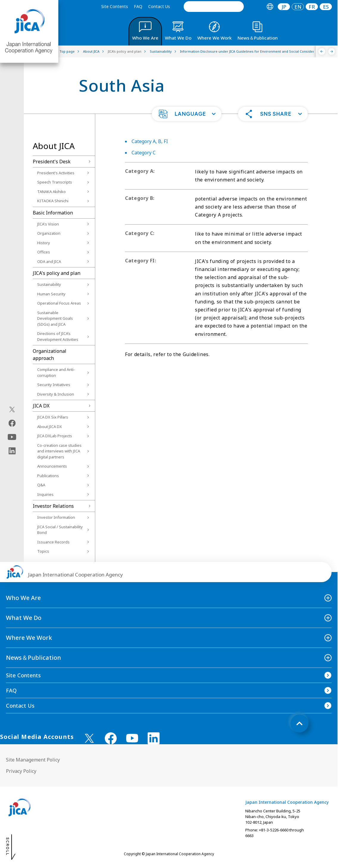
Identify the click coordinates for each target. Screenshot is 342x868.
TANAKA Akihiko (51, 192)
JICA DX (41, 406)
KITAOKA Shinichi (53, 201)
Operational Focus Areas (59, 303)
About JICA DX (50, 427)
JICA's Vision (48, 224)
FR (312, 7)
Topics (43, 551)
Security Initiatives (54, 385)
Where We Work (29, 638)
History (44, 243)
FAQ (138, 6)
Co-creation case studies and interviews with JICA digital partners (59, 451)
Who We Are (23, 598)
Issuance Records (53, 542)
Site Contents (115, 6)
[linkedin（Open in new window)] (12, 451)
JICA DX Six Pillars (53, 417)
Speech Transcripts (55, 182)
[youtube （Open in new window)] (132, 738)
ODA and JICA (49, 261)
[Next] (332, 51)
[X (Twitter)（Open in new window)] (12, 410)
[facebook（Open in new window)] (12, 423)
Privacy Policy (21, 771)
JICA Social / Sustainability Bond (60, 530)
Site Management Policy (33, 760)
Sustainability (49, 284)
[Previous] (322, 51)
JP (284, 7)
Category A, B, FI (150, 141)
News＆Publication (33, 658)
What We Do (24, 618)
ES (326, 7)
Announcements (52, 466)
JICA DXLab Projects (55, 436)
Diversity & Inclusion (56, 394)
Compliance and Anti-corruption (56, 372)
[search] (214, 7)
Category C (144, 153)
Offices (44, 252)
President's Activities (56, 173)
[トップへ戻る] (299, 723)
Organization (49, 233)
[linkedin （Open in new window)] (154, 738)
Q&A (41, 485)
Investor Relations (53, 506)
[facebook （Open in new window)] (111, 738)
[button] (187, 114)
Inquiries (45, 494)
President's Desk (52, 162)
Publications (48, 476)
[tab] (270, 7)
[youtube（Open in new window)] (12, 437)
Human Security (51, 294)
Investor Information (56, 517)
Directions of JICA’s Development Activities (58, 336)
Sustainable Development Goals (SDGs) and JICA (55, 318)
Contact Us (159, 6)
